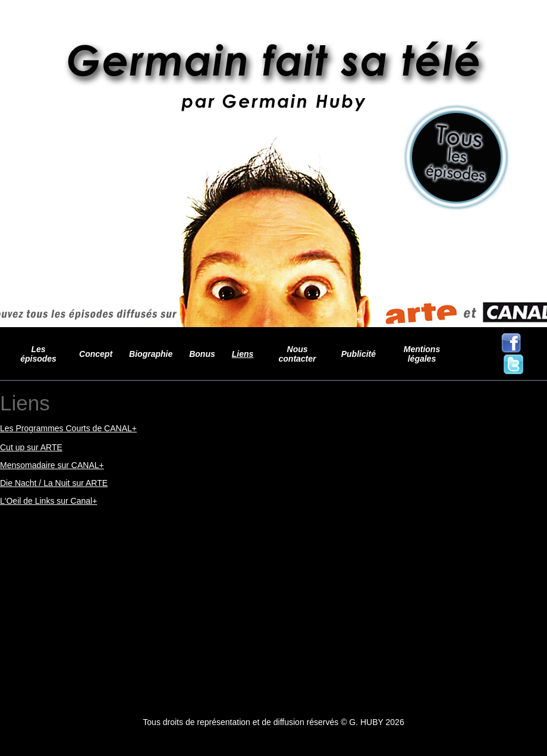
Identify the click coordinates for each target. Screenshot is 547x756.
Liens (243, 354)
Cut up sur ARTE (31, 447)
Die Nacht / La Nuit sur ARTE (54, 483)
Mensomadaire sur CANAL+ (52, 465)
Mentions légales (422, 354)
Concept (96, 354)
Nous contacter (298, 354)
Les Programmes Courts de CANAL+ (68, 428)
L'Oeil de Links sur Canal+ (48, 501)
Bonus (202, 354)
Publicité (359, 354)
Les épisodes (38, 354)
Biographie (151, 354)
